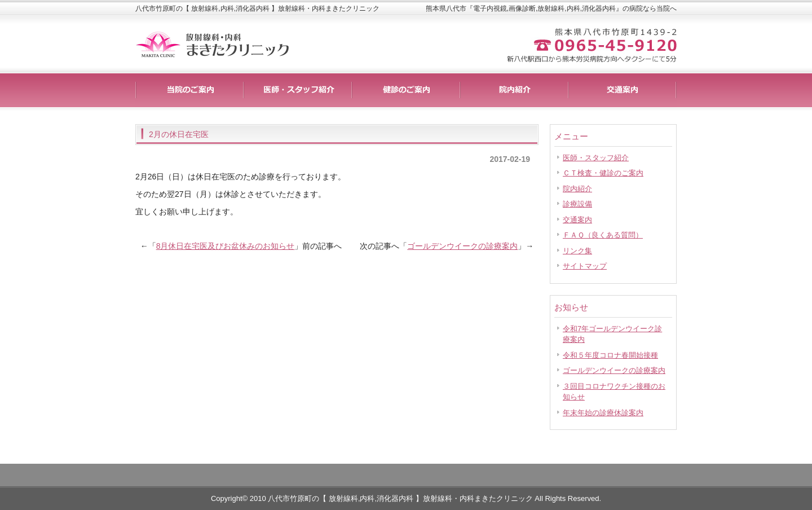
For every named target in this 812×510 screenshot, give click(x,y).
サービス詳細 (189, 90)
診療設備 (577, 204)
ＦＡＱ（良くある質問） (603, 235)
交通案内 (577, 220)
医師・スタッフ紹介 (596, 158)
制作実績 (406, 90)
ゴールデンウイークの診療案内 (462, 246)
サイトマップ (585, 266)
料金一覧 (298, 90)
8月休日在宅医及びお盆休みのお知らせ (226, 246)
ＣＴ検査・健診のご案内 (603, 173)
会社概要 (623, 90)
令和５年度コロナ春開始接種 (610, 355)
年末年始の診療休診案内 (603, 413)
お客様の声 (514, 90)
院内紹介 (577, 189)
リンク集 (577, 251)
